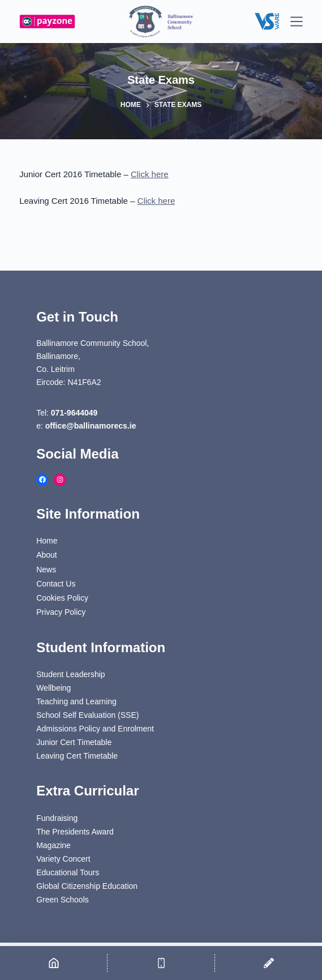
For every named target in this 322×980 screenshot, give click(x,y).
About (47, 555)
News (46, 570)
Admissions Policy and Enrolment (95, 729)
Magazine (53, 845)
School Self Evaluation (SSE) (87, 715)
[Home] (53, 963)
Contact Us (56, 584)
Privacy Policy (61, 612)
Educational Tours (68, 872)
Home (47, 541)
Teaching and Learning (76, 701)
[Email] (269, 963)
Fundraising (57, 818)
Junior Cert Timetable (74, 742)
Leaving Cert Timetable (77, 756)
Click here (150, 174)
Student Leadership (70, 674)
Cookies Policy (62, 598)
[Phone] (161, 963)
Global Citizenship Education (87, 886)
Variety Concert (63, 859)
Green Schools (63, 900)
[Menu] (297, 22)
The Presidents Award (75, 832)
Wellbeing (53, 688)
